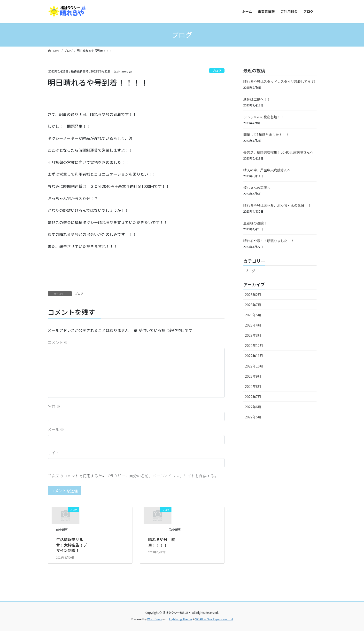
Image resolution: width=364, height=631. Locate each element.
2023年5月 (253, 315)
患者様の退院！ (255, 223)
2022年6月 (253, 407)
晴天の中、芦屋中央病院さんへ (267, 170)
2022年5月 (253, 417)
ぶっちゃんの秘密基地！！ (264, 117)
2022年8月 (253, 386)
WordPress (155, 619)
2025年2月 (253, 295)
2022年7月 (253, 397)
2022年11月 (254, 356)
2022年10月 (254, 366)
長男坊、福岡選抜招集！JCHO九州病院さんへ (278, 152)
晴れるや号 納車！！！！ (162, 542)
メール (56, 429)
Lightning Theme (181, 619)
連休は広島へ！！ (257, 99)
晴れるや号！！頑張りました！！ (269, 241)
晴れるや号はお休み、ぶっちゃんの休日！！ (277, 205)
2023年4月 (253, 325)
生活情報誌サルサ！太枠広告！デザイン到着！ (72, 545)
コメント (58, 342)
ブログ (217, 71)
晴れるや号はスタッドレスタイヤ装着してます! (279, 81)
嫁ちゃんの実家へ (257, 188)
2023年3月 (253, 335)
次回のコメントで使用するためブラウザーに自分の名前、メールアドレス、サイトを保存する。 (135, 476)
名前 (54, 406)
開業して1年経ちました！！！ (266, 135)
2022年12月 (254, 345)
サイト (54, 453)
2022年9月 (253, 376)
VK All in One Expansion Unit (214, 619)
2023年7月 (253, 305)
